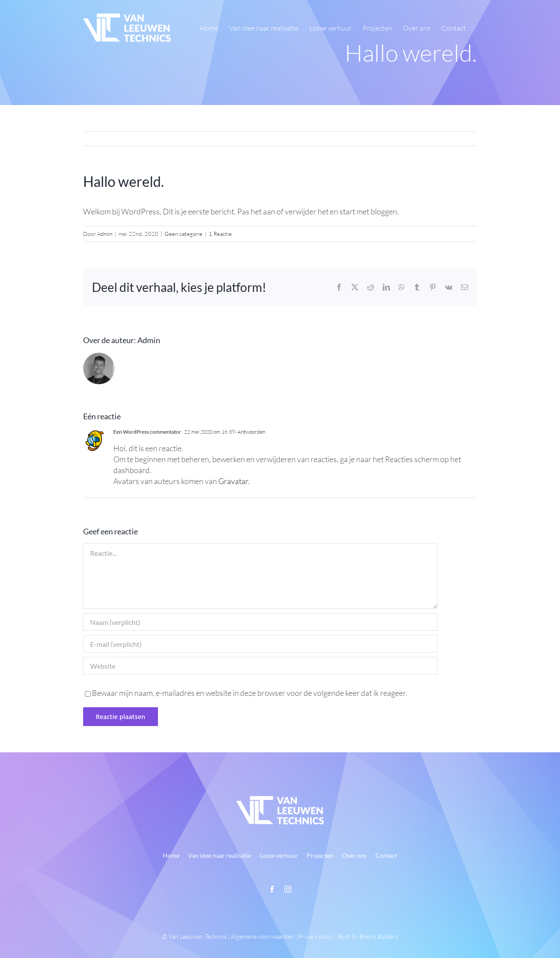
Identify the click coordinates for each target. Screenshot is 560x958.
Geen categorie (184, 234)
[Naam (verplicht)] (260, 622)
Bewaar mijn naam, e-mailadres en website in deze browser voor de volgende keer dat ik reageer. (250, 693)
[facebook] (272, 889)
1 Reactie (220, 234)
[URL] (260, 666)
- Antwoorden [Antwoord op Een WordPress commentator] (250, 432)
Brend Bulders (379, 936)
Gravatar (233, 481)
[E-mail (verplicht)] (260, 644)
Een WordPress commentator (147, 432)
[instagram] (288, 889)
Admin (105, 234)
